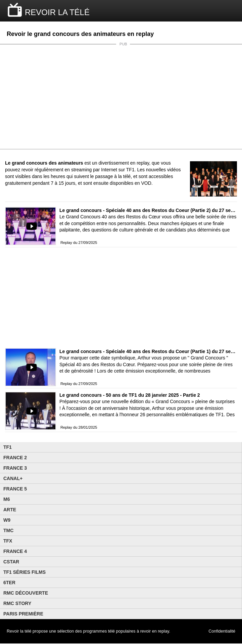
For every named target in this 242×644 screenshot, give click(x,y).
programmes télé (99, 631)
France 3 (15, 468)
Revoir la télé (19, 631)
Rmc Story (17, 603)
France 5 (15, 489)
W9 (7, 520)
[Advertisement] (121, 97)
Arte (10, 510)
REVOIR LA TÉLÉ (57, 12)
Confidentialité (222, 631)
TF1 (8, 447)
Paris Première (23, 614)
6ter (9, 583)
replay (163, 631)
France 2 (15, 458)
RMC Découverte (26, 593)
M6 (7, 499)
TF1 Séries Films (25, 572)
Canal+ (13, 478)
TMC (8, 530)
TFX (8, 541)
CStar (11, 562)
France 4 (15, 551)
